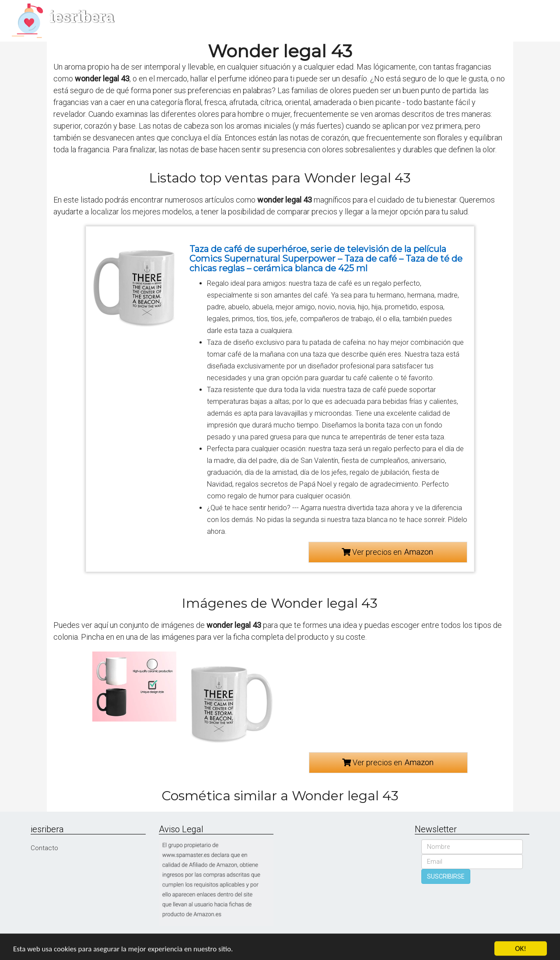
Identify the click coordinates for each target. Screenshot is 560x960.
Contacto (44, 848)
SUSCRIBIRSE (446, 876)
